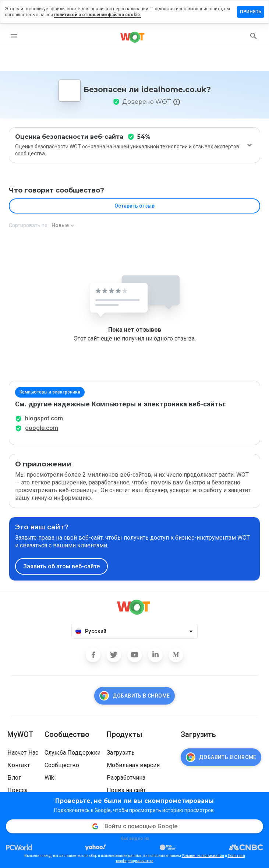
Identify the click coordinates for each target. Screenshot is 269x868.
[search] (254, 36)
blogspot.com (44, 418)
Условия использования (203, 856)
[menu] (14, 36)
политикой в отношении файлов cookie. (98, 15)
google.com (42, 428)
